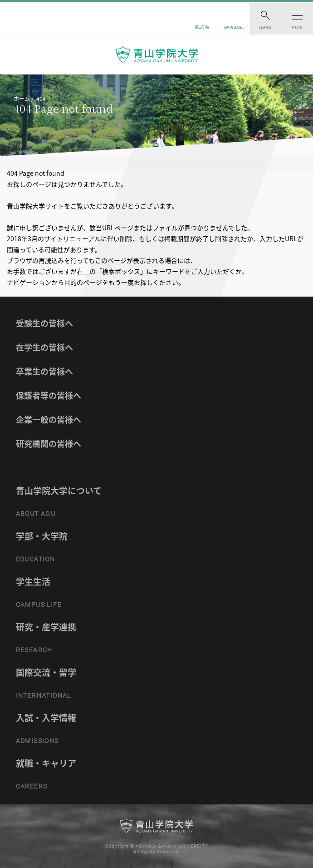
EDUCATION (36, 559)
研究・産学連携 (46, 627)
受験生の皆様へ (44, 323)
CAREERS (32, 786)
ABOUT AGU (36, 514)
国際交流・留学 (46, 672)
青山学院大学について (59, 491)
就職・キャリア (46, 763)
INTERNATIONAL (44, 695)
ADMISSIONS (37, 741)
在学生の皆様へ (44, 347)
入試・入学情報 (46, 718)
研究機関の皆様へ (49, 444)
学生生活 (33, 581)
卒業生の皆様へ (44, 371)
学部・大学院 (42, 536)
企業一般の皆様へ (49, 419)
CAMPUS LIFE (39, 605)
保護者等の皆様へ (49, 395)
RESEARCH (34, 650)
